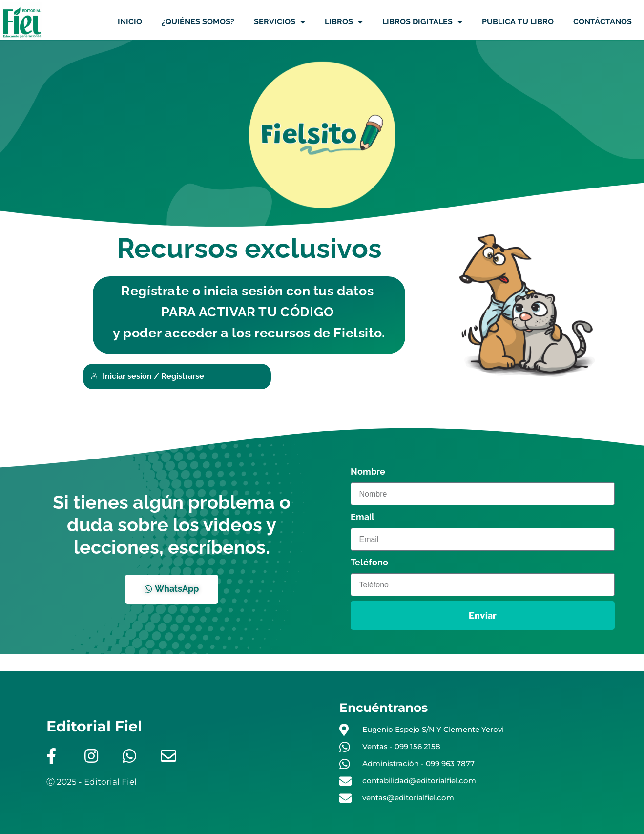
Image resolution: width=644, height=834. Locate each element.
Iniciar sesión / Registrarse (147, 376)
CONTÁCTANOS (602, 22)
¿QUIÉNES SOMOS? (198, 22)
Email (363, 517)
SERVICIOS (280, 22)
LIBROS (344, 22)
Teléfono (369, 562)
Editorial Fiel (94, 726)
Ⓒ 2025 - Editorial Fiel (92, 782)
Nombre (368, 471)
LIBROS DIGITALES (422, 22)
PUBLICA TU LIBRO (518, 22)
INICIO (130, 22)
